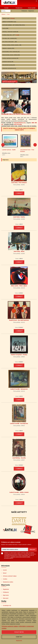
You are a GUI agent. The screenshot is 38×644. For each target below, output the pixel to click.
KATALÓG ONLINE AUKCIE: (10, 81)
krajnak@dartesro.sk (20, 123)
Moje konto (6, 595)
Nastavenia (19, 641)
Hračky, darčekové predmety (10, 58)
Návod (5, 573)
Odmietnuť (19, 637)
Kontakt (6, 8)
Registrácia (31, 11)
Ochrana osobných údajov (10, 576)
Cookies (5, 579)
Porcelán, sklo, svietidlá (10, 38)
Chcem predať (32, 8)
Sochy (5, 28)
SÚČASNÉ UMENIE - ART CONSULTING (14, 25)
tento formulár (18, 124)
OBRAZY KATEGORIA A (9, 22)
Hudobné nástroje (8, 62)
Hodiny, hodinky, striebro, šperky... (12, 45)
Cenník (5, 570)
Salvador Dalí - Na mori (8, 150)
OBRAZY (9, 18)
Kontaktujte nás (7, 606)
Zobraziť (19, 193)
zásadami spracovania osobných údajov (21, 557)
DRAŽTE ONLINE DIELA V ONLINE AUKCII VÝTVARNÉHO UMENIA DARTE (19, 129)
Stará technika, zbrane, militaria (11, 55)
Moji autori (6, 598)
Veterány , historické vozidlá (10, 32)
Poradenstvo (19, 8)
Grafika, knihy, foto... (11, 35)
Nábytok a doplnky (8, 48)
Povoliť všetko (19, 632)
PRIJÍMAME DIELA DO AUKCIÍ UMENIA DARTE (16, 114)
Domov (3, 14)
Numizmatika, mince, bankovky (11, 52)
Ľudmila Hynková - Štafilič (27, 150)
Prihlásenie (24, 11)
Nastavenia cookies (8, 582)
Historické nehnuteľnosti (9, 68)
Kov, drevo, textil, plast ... (10, 42)
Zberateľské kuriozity (9, 65)
